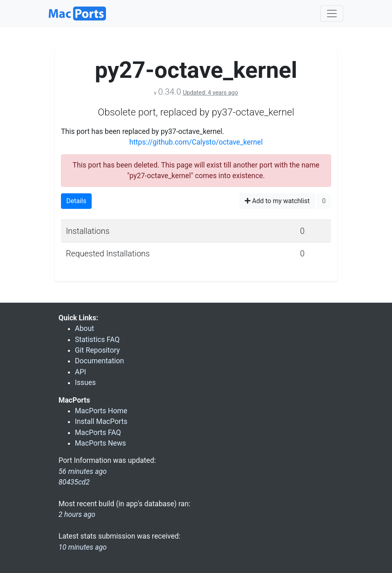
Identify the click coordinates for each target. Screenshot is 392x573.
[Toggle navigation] (332, 14)
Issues (85, 383)
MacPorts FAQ (98, 433)
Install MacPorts (101, 421)
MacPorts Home (101, 411)
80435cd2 (74, 482)
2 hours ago (77, 514)
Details (76, 201)
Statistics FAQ (97, 340)
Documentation (99, 361)
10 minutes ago (83, 547)
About (84, 328)
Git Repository (97, 350)
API (80, 372)
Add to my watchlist (277, 201)
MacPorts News (100, 443)
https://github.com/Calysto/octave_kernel (196, 142)
